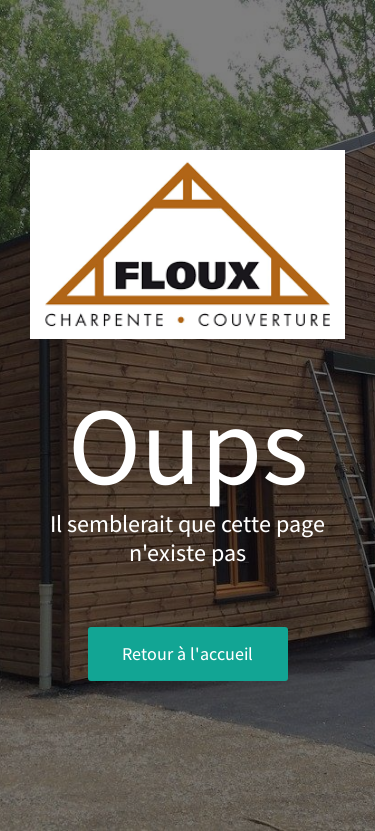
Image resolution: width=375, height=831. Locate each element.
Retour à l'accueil (187, 653)
